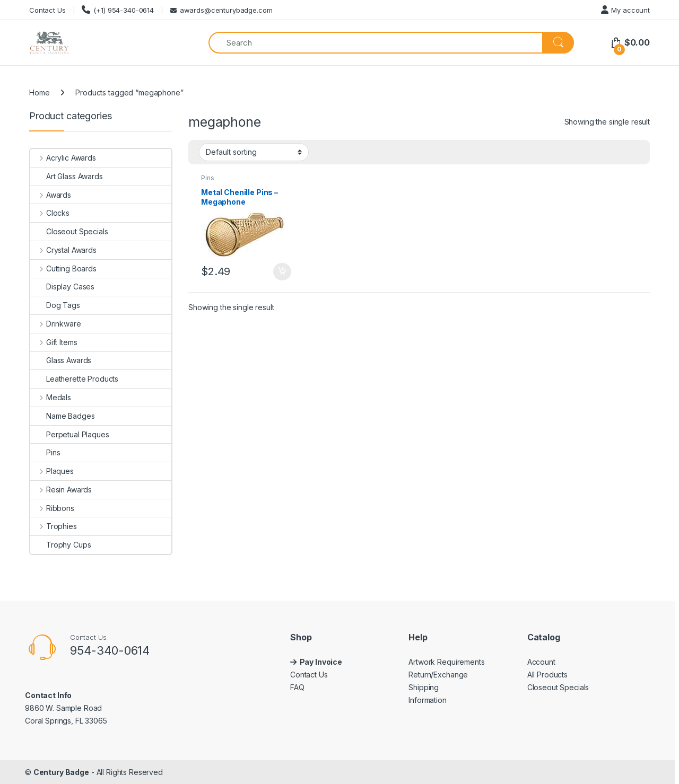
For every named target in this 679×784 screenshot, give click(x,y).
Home (39, 93)
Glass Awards (61, 360)
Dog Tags (55, 305)
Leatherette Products (74, 379)
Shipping (424, 687)
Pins (207, 178)
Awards (51, 195)
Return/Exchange (438, 675)
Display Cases (62, 287)
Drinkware (56, 324)
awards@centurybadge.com (221, 10)
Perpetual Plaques (70, 434)
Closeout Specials (69, 231)
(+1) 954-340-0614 (118, 10)
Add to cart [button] (282, 272)
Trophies (54, 526)
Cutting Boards (63, 268)
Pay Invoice (322, 662)
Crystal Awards (63, 250)
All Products (547, 675)
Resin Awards (61, 490)
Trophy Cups (60, 545)
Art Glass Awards (67, 176)
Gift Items (54, 342)
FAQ (297, 687)
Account (541, 662)
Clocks (50, 213)
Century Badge (61, 772)
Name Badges (62, 416)
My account (625, 10)
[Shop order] (254, 152)
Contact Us (47, 10)
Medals (51, 397)
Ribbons (52, 508)
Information (427, 700)
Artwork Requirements (446, 662)
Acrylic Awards (63, 158)
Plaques (52, 471)
